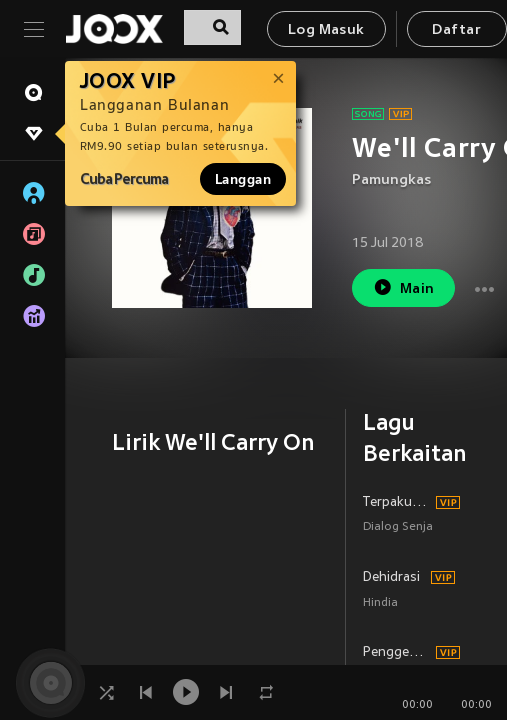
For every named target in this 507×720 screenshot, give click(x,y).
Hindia (380, 603)
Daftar (456, 30)
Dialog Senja (398, 527)
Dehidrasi (391, 578)
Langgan (243, 179)
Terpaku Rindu (396, 503)
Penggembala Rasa (396, 653)
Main (403, 287)
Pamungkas (391, 180)
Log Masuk (326, 30)
